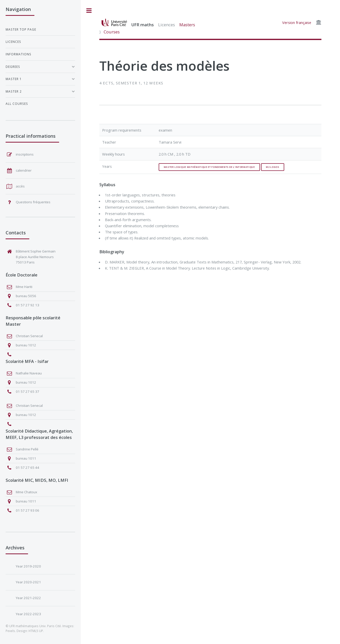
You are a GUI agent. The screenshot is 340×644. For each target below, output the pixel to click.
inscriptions (25, 154)
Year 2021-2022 (28, 598)
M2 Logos (273, 167)
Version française (297, 22)
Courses (112, 32)
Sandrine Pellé (27, 449)
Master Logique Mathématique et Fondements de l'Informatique (209, 167)
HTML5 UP (36, 631)
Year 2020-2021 (28, 582)
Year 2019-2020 (28, 566)
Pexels (10, 631)
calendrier (24, 170)
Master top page (21, 29)
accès (20, 186)
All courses (17, 104)
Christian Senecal (29, 336)
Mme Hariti (24, 287)
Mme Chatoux (26, 492)
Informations (18, 54)
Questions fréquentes (33, 202)
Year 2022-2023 (28, 614)
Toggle (89, 11)
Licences (167, 25)
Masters (187, 25)
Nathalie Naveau (29, 373)
